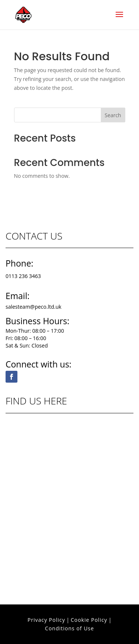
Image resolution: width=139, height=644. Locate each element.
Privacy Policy (46, 620)
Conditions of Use (69, 628)
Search (113, 115)
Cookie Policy (89, 620)
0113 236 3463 (23, 276)
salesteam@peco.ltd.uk (34, 307)
